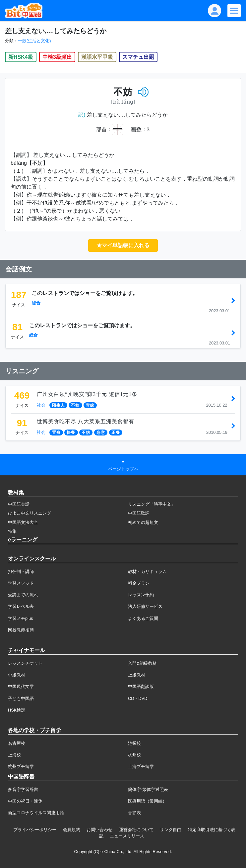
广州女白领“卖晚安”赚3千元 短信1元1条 (87, 394)
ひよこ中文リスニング (30, 513)
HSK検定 (17, 710)
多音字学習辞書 (23, 789)
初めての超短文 (143, 522)
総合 (36, 303)
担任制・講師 (21, 572)
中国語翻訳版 (141, 686)
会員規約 (72, 830)
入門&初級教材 (142, 663)
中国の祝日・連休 (25, 801)
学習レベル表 (21, 606)
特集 (12, 531)
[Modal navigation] (234, 11)
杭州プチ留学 (21, 767)
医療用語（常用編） (147, 801)
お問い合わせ (99, 830)
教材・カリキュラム (147, 572)
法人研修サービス (145, 606)
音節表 (134, 813)
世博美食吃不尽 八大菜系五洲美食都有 (86, 421)
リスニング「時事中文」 (152, 504)
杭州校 (134, 755)
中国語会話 (19, 504)
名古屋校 (17, 743)
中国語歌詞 (139, 513)
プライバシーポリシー (35, 830)
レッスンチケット (25, 663)
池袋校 (134, 743)
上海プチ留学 (141, 767)
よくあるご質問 (143, 618)
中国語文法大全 (23, 522)
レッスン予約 (141, 595)
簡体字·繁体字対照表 (148, 789)
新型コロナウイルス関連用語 (36, 813)
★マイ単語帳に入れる (123, 245)
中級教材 (17, 675)
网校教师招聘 (21, 630)
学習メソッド (21, 583)
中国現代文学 (21, 686)
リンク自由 (171, 830)
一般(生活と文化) (34, 41)
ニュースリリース (127, 836)
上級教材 (137, 675)
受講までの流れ (23, 595)
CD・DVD (138, 698)
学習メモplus (20, 618)
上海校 (14, 755)
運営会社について (136, 830)
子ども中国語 (21, 698)
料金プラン (139, 583)
